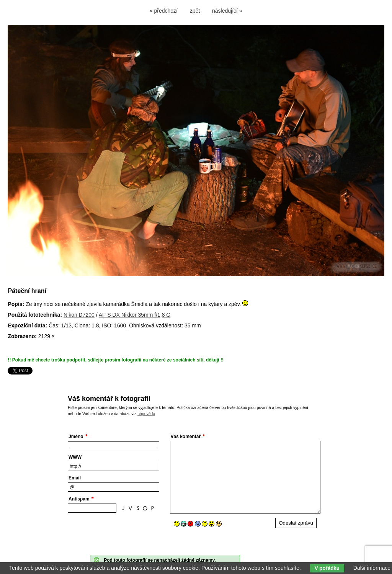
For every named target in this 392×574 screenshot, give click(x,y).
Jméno (76, 437)
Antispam (79, 499)
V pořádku (327, 568)
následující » (227, 11)
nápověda (146, 414)
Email (75, 478)
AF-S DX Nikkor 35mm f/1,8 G (135, 315)
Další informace (372, 568)
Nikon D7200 (79, 315)
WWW (75, 457)
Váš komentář (186, 437)
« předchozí (164, 11)
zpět (195, 11)
